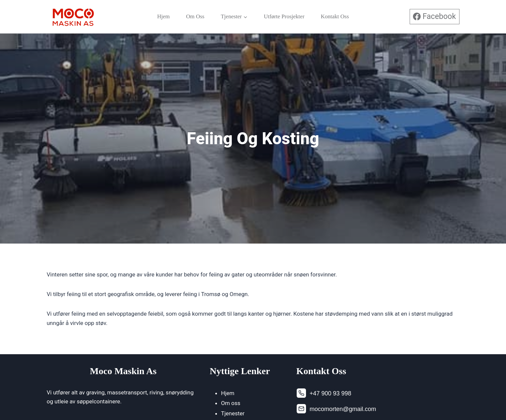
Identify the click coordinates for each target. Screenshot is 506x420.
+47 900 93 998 (331, 393)
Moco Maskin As (123, 371)
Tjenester (233, 413)
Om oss (195, 16)
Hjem (163, 16)
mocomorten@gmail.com (343, 409)
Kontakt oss (335, 16)
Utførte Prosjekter (284, 16)
